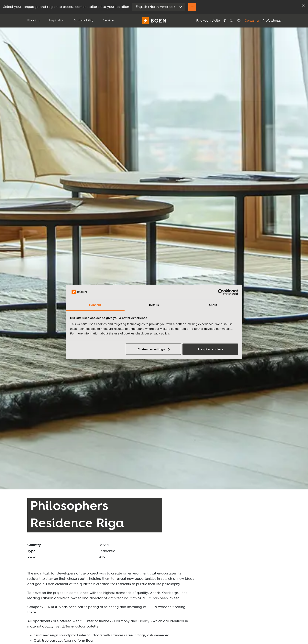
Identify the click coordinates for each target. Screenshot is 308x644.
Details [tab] (154, 305)
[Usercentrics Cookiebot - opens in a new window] (221, 292)
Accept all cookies (210, 349)
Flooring (33, 21)
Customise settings (153, 349)
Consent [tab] (95, 305)
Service (108, 21)
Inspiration (57, 21)
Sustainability (84, 21)
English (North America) (155, 7)
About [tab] (213, 305)
